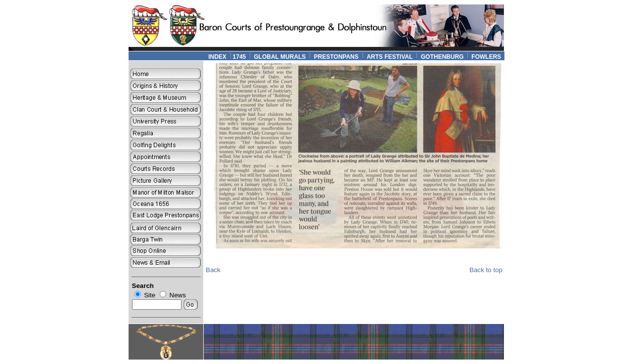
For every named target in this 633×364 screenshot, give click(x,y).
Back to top (486, 270)
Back (213, 270)
